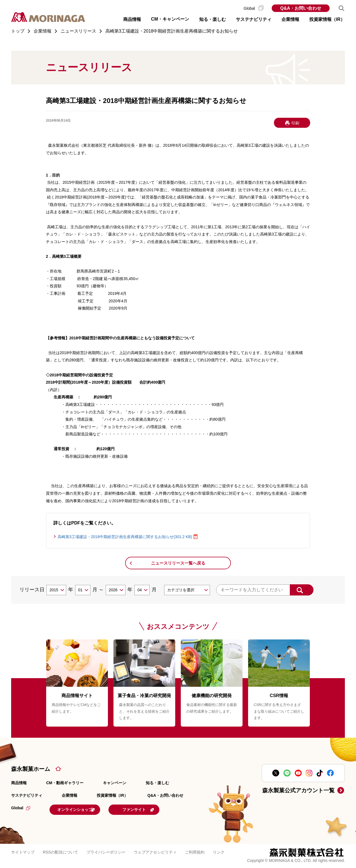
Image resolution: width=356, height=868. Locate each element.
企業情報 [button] (290, 19)
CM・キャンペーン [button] (170, 19)
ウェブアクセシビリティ (155, 851)
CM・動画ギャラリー (65, 783)
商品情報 (19, 783)
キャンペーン (115, 783)
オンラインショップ (84, 809)
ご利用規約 (195, 851)
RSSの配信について (60, 851)
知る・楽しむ (157, 783)
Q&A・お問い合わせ (301, 8)
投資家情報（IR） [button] (327, 19)
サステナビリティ (27, 795)
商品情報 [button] (132, 19)
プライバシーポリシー (106, 851)
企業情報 (70, 795)
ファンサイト (156, 809)
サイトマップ (23, 851)
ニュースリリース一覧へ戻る (178, 563)
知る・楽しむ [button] (212, 19)
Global (254, 8)
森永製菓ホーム (31, 769)
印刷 (295, 123)
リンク (219, 851)
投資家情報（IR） (112, 795)
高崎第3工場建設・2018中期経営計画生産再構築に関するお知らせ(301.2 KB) (125, 537)
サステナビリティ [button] (254, 19)
